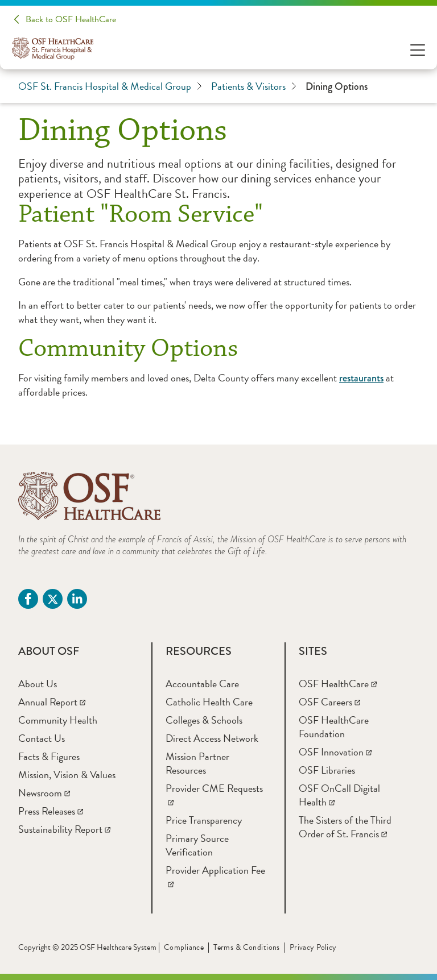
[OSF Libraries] (327, 770)
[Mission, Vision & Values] (67, 775)
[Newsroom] (44, 793)
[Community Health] (58, 720)
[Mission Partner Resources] (197, 763)
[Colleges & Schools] (204, 720)
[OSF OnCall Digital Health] (339, 795)
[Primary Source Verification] (197, 845)
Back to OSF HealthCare (71, 19)
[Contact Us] (42, 738)
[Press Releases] (51, 811)
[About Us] (38, 684)
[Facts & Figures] (49, 756)
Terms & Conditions (247, 947)
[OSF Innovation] (335, 752)
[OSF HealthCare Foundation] (334, 727)
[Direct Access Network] (212, 738)
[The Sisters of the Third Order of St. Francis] (345, 827)
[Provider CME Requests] (214, 795)
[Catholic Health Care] (209, 702)
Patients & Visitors (254, 86)
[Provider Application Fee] (215, 877)
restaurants (361, 378)
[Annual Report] (52, 702)
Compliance (184, 947)
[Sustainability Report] (64, 829)
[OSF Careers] (329, 702)
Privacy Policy (313, 947)
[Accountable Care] (202, 684)
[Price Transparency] (204, 820)
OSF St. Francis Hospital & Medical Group (110, 86)
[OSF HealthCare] (338, 684)
